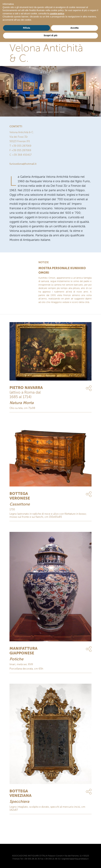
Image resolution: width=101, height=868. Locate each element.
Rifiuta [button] (27, 28)
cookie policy (57, 14)
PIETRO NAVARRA (26, 388)
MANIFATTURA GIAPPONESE (23, 651)
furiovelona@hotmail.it (23, 164)
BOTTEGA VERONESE (20, 496)
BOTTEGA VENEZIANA (21, 793)
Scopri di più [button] (51, 35)
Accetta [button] (75, 28)
